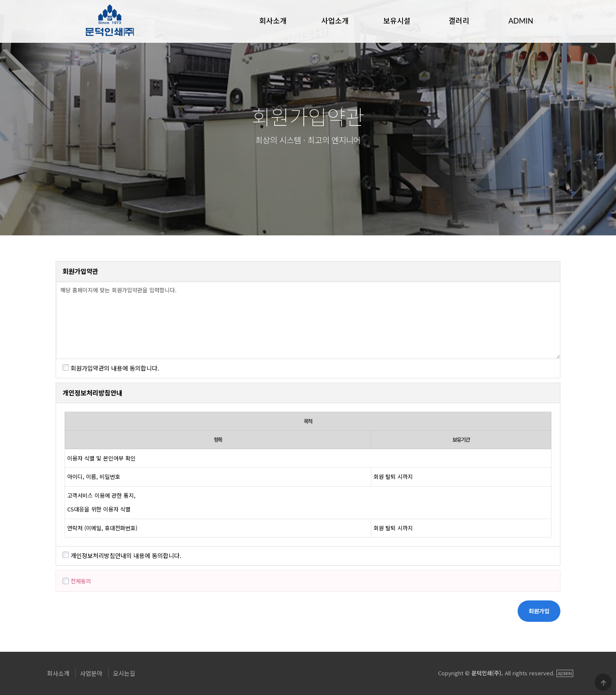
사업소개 (335, 20)
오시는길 (124, 673)
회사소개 (273, 20)
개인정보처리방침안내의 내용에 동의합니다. (122, 555)
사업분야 (91, 673)
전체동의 (77, 581)
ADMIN (521, 20)
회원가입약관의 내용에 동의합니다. (111, 368)
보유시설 (397, 20)
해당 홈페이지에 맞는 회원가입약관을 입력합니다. (308, 320)
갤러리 (459, 20)
